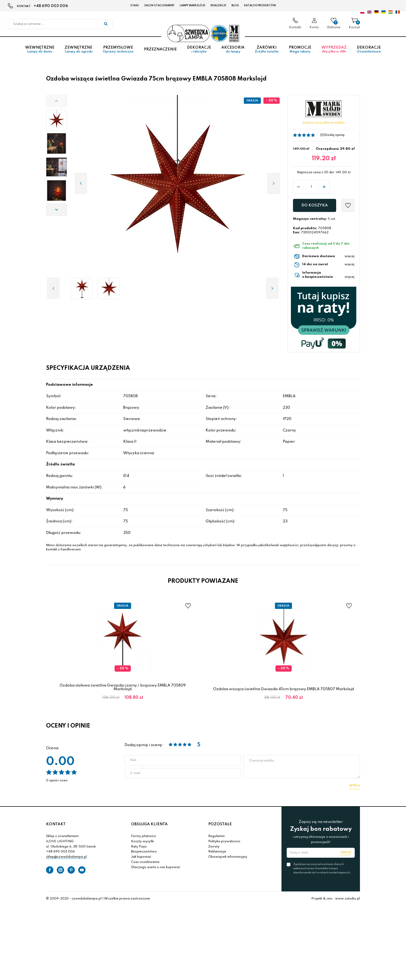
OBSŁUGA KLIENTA (149, 824)
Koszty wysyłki (143, 841)
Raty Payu (139, 847)
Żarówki (267, 50)
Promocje (300, 50)
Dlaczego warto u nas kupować (156, 867)
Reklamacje (217, 852)
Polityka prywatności (224, 841)
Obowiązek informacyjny (228, 857)
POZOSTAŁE (220, 824)
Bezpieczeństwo (144, 852)
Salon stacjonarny (159, 5)
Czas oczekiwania (145, 862)
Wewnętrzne (40, 50)
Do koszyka (315, 205)
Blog (235, 5)
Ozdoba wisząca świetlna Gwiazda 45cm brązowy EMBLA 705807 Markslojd (284, 689)
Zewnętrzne (78, 50)
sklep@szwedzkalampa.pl (66, 857)
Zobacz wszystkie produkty (324, 123)
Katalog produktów (260, 5)
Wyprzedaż (334, 50)
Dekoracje (199, 50)
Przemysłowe (118, 50)
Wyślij (355, 786)
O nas (135, 5)
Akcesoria (233, 50)
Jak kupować (141, 857)
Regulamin (216, 836)
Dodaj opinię (335, 135)
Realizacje (218, 5)
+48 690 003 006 (51, 6)
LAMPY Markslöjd (193, 5)
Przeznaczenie (160, 49)
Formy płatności (143, 836)
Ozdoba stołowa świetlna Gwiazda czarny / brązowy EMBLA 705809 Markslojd (123, 687)
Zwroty (214, 847)
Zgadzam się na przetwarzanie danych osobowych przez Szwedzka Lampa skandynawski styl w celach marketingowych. (322, 868)
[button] (57, 101)
